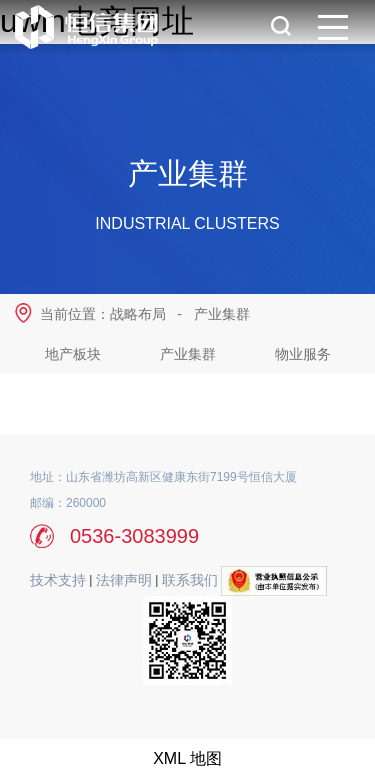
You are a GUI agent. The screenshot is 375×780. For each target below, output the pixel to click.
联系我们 (190, 580)
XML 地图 (187, 758)
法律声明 (124, 580)
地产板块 (73, 354)
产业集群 (222, 314)
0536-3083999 (134, 536)
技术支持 (58, 580)
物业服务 (303, 354)
